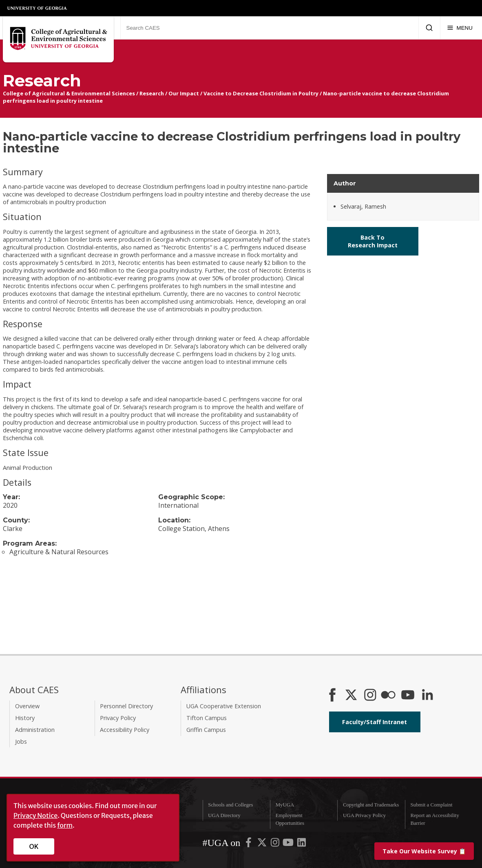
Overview (27, 706)
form (65, 825)
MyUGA (285, 805)
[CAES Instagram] (370, 696)
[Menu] (460, 28)
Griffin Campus (206, 730)
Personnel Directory (126, 706)
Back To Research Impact (373, 241)
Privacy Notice (35, 815)
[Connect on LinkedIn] (427, 696)
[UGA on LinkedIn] (302, 844)
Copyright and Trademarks (371, 805)
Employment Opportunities (290, 819)
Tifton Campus (207, 718)
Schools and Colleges (230, 805)
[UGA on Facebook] (249, 844)
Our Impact (184, 93)
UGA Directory (224, 815)
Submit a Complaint (431, 805)
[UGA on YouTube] (289, 844)
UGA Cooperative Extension (224, 706)
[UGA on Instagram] (276, 844)
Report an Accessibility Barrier (434, 819)
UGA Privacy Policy (364, 815)
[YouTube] (408, 696)
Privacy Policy (118, 718)
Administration (35, 730)
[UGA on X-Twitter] (263, 844)
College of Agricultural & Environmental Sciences (69, 93)
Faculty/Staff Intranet (375, 722)
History (25, 718)
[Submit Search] (429, 28)
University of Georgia (38, 8)
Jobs (21, 741)
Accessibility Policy (125, 730)
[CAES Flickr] (388, 696)
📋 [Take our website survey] (424, 851)
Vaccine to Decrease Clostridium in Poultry (261, 93)
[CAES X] (352, 696)
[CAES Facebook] (332, 696)
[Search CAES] (269, 28)
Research (152, 93)
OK (34, 846)
